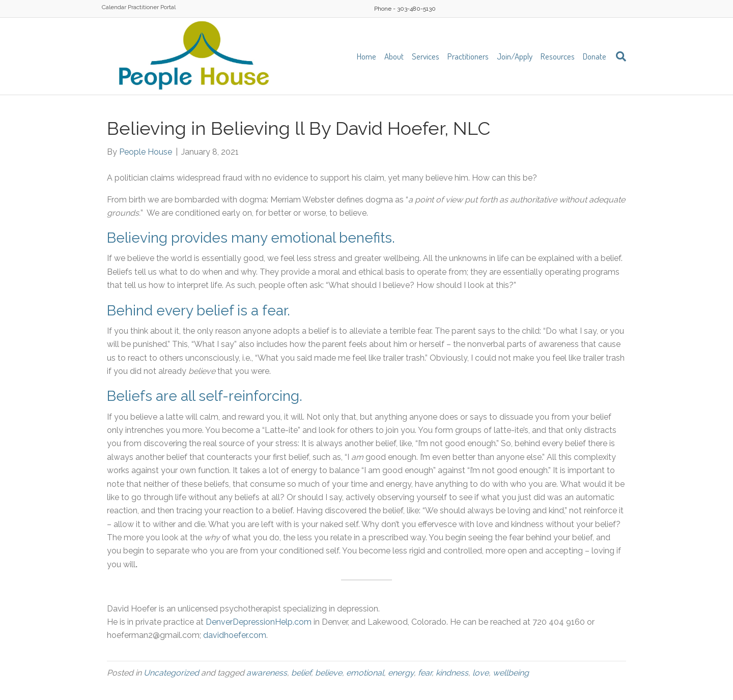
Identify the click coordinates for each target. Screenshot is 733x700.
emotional (365, 673)
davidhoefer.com (235, 635)
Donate (595, 56)
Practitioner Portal (152, 7)
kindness (452, 673)
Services (426, 56)
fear (425, 673)
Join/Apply (515, 56)
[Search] (618, 56)
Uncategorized (171, 673)
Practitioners (468, 56)
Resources (558, 56)
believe (329, 673)
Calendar (114, 7)
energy (401, 673)
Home (366, 56)
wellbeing (511, 673)
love (481, 673)
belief (301, 673)
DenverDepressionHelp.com (259, 622)
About (394, 56)
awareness (267, 673)
